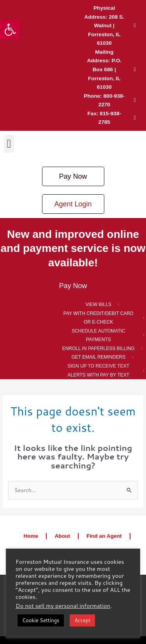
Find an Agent (104, 536)
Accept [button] (82, 620)
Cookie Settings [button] (41, 620)
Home (31, 536)
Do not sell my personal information (63, 606)
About (62, 536)
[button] (10, 30)
